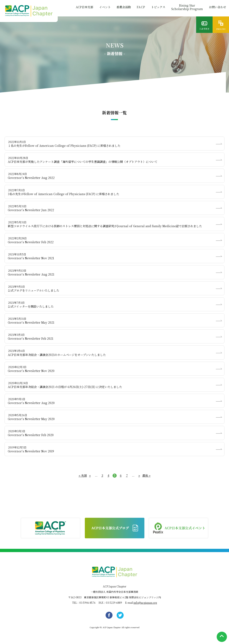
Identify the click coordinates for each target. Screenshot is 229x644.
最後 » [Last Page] (146, 475)
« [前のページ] (90, 475)
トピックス (158, 8)
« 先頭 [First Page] (83, 475)
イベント (103, 8)
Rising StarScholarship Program (187, 8)
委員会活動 (122, 8)
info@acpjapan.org (145, 603)
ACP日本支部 (83, 8)
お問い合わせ (217, 8)
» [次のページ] (139, 475)
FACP (140, 8)
